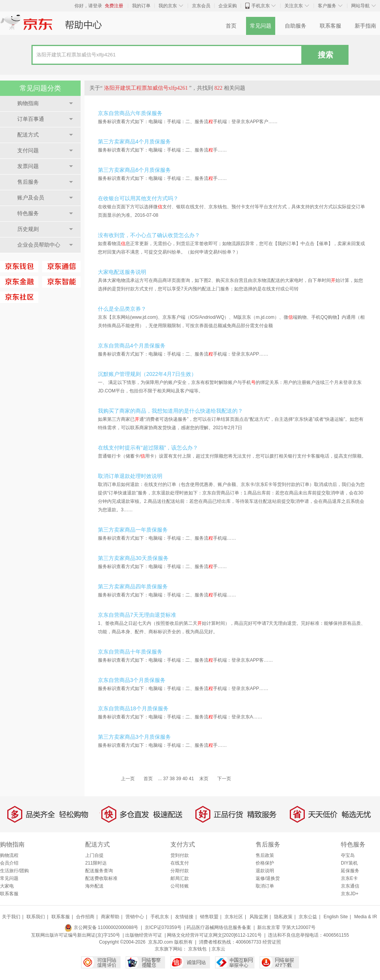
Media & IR (366, 917)
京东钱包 (197, 949)
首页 (231, 26)
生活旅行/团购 (14, 871)
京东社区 (234, 917)
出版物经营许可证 (144, 935)
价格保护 (265, 863)
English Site (336, 917)
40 (185, 779)
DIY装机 (349, 863)
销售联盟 (209, 917)
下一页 (224, 779)
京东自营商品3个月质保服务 (132, 680)
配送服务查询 (99, 871)
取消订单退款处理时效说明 (130, 476)
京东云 (218, 949)
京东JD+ (350, 894)
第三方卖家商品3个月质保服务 (134, 737)
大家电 (7, 886)
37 (166, 779)
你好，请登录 (88, 6)
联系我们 (36, 917)
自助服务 (296, 26)
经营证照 (272, 942)
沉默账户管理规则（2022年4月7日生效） (147, 374)
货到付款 (180, 855)
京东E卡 (349, 878)
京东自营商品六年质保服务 (130, 113)
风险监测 (259, 917)
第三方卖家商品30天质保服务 (133, 558)
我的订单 (141, 6)
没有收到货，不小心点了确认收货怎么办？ (149, 235)
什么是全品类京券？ (122, 309)
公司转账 (180, 886)
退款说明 (265, 871)
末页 (204, 779)
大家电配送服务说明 (122, 272)
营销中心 (135, 917)
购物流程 (9, 855)
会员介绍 (9, 863)
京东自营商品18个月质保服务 (133, 708)
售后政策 (265, 855)
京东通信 (350, 886)
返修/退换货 (268, 878)
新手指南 (365, 26)
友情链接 (184, 917)
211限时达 (96, 863)
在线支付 (180, 863)
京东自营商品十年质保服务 (130, 652)
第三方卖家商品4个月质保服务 (134, 142)
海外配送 (94, 886)
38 (172, 779)
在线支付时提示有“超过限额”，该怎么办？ (148, 448)
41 (191, 779)
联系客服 (330, 26)
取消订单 (265, 886)
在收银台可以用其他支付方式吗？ (138, 198)
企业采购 (228, 6)
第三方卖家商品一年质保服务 (133, 530)
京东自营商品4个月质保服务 (132, 346)
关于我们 (11, 917)
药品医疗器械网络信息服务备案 (219, 927)
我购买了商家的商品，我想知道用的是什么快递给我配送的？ (170, 411)
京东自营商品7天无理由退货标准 (137, 615)
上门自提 (94, 855)
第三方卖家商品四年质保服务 (133, 586)
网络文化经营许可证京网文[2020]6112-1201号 (214, 935)
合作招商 (85, 917)
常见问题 (261, 26)
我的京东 (168, 6)
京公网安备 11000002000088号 (101, 927)
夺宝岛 (348, 855)
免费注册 (114, 6)
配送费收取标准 (101, 878)
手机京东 (261, 6)
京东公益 (308, 917)
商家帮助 (110, 917)
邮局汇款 (180, 878)
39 (178, 779)
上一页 (128, 779)
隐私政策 (283, 917)
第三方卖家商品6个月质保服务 (134, 170)
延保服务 (350, 871)
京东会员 (201, 6)
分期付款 (180, 871)
